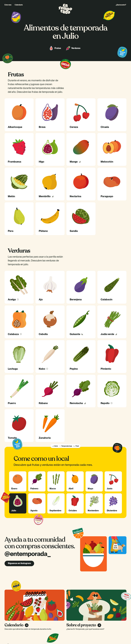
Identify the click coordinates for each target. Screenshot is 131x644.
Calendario (19, 5)
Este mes (8, 5)
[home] (65, 9)
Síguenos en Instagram (19, 563)
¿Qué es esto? (121, 5)
